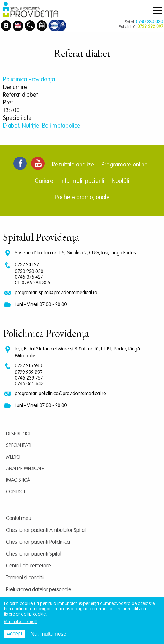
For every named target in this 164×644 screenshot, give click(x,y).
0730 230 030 (29, 272)
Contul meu (19, 518)
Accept (15, 634)
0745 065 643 (29, 384)
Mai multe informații (21, 622)
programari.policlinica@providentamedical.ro (60, 394)
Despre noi (18, 434)
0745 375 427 (29, 277)
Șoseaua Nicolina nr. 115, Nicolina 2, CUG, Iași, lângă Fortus (75, 253)
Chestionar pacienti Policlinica (38, 542)
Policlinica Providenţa (29, 80)
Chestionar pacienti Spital (34, 554)
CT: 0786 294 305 (33, 283)
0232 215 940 (29, 366)
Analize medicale (25, 469)
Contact (16, 492)
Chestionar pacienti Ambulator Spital (46, 530)
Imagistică (18, 480)
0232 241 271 (28, 265)
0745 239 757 (29, 378)
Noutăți (120, 181)
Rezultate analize (73, 165)
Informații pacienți (82, 181)
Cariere (44, 181)
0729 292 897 (29, 373)
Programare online (124, 165)
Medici (13, 457)
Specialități (19, 446)
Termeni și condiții (25, 578)
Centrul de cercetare (28, 566)
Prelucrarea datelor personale (39, 590)
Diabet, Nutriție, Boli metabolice (42, 126)
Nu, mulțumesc (48, 634)
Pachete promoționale (82, 198)
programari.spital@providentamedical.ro (56, 293)
